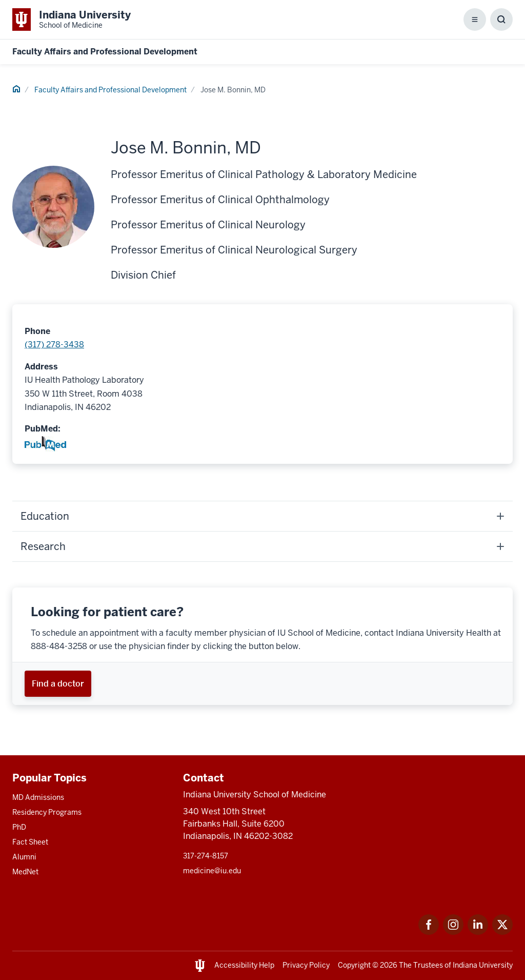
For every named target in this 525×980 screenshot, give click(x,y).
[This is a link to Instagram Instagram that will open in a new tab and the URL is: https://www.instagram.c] (453, 932)
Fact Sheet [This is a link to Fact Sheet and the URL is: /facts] (30, 842)
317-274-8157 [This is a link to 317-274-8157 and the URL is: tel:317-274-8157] (206, 856)
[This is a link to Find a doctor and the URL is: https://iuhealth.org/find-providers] (58, 684)
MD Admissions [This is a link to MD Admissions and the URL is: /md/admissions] (38, 797)
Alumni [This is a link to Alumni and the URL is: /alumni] (24, 857)
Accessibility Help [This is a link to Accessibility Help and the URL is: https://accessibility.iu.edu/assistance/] (244, 965)
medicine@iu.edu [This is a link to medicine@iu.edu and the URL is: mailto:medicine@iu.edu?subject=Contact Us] (212, 871)
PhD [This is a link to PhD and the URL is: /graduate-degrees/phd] (19, 827)
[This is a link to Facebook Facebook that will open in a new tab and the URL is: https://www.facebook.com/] (429, 932)
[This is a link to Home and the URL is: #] (16, 90)
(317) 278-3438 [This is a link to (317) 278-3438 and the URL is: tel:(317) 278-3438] (54, 345)
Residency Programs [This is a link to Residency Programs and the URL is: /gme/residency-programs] (47, 812)
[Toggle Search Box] (501, 19)
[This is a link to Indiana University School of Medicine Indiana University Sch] (72, 19)
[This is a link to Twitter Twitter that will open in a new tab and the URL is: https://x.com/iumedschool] (502, 932)
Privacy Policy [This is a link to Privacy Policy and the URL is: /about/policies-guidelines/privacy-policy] (306, 965)
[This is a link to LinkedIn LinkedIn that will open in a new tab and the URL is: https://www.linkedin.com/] (478, 932)
